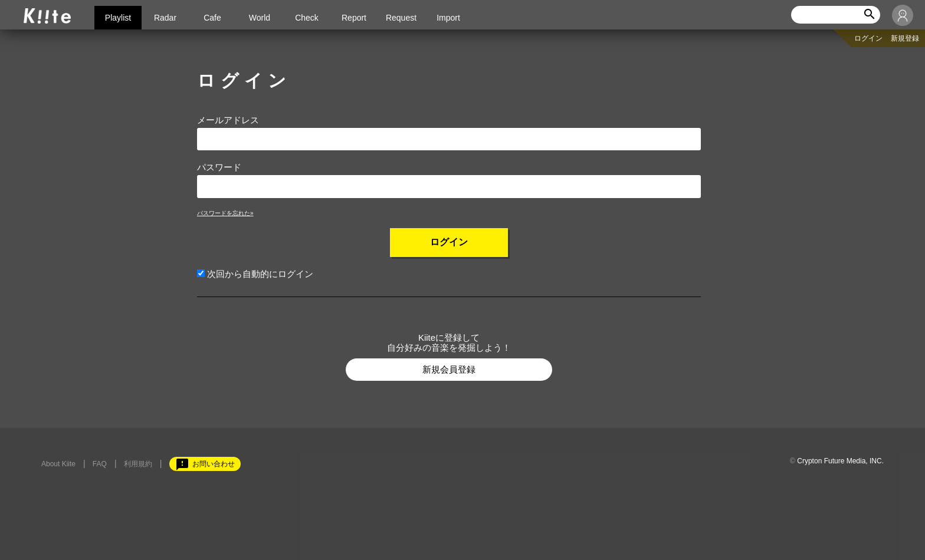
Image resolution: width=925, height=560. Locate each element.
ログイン (868, 38)
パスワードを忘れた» (225, 213)
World (260, 18)
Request (401, 18)
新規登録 (905, 38)
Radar (165, 18)
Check (307, 18)
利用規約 (138, 464)
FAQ (100, 464)
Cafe (212, 18)
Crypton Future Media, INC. (840, 461)
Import (448, 18)
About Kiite (58, 464)
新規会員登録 (449, 369)
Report (354, 18)
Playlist (118, 18)
